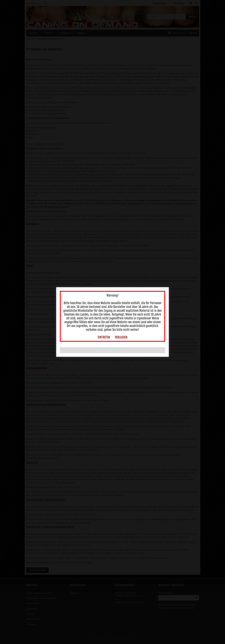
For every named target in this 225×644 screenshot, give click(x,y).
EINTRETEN (104, 316)
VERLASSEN (121, 316)
